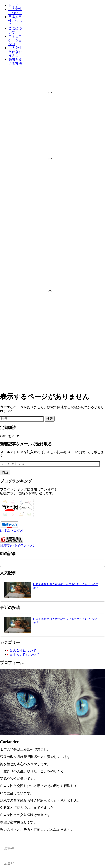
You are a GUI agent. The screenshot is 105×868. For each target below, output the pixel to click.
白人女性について (15, 11)
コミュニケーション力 (15, 40)
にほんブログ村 (12, 531)
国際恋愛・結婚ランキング (18, 545)
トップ (13, 5)
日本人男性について (15, 21)
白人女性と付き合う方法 (15, 52)
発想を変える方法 (15, 61)
